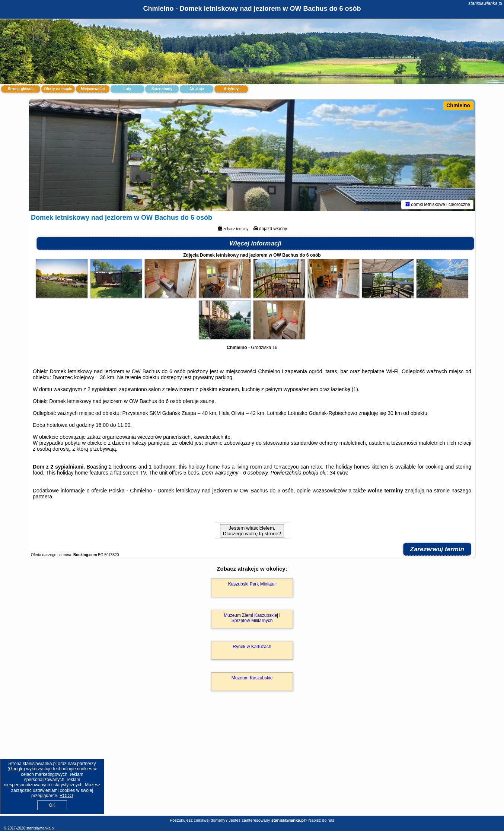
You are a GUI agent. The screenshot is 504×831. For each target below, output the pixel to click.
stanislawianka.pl (485, 3)
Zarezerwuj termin (437, 549)
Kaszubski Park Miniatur (252, 584)
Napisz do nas (321, 820)
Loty (127, 89)
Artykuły (231, 89)
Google (16, 769)
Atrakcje (196, 89)
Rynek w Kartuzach (252, 647)
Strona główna (21, 89)
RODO (66, 796)
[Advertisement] (252, 761)
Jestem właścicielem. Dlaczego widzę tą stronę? (252, 531)
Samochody (162, 89)
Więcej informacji (255, 243)
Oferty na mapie (58, 89)
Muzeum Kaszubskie (252, 678)
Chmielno (458, 105)
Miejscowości (93, 89)
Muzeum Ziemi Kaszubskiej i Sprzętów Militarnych (252, 618)
